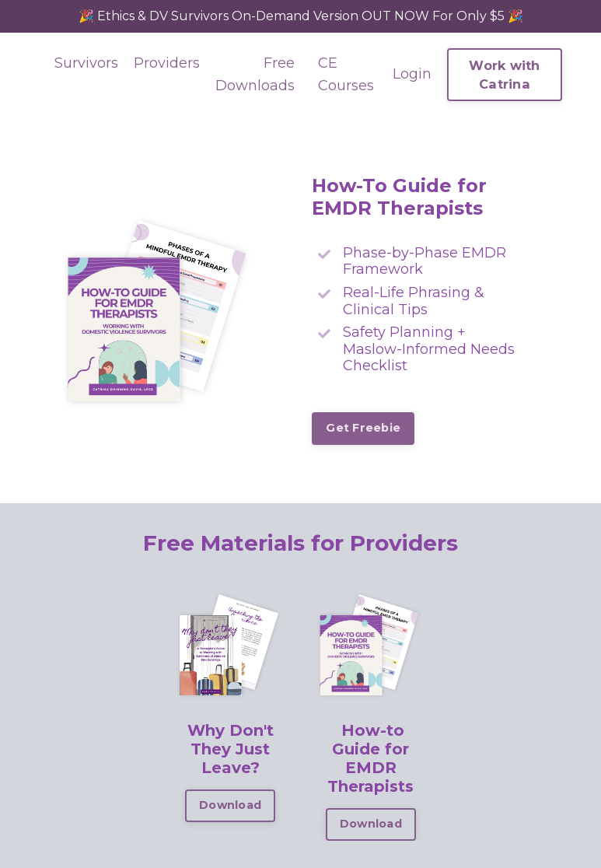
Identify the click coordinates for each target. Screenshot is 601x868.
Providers (167, 63)
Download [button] (230, 805)
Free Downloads (255, 74)
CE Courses (346, 74)
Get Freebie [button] (363, 428)
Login (412, 74)
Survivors (86, 63)
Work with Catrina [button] (504, 75)
